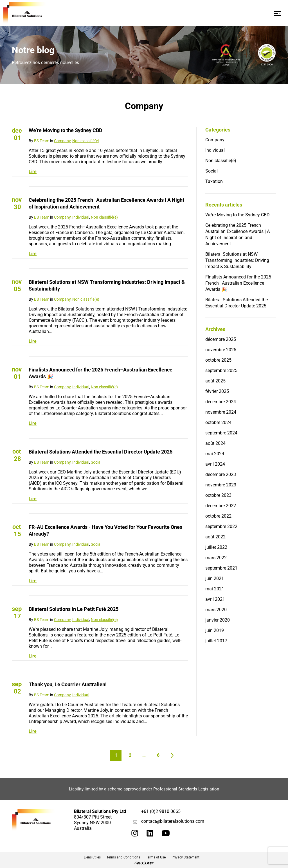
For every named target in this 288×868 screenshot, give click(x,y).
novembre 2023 (221, 485)
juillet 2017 (216, 641)
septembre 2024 (221, 433)
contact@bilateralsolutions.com (173, 821)
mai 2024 (215, 454)
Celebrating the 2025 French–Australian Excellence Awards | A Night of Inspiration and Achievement (106, 203)
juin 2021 (215, 578)
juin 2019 (215, 630)
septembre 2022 (221, 526)
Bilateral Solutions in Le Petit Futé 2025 (74, 609)
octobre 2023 (218, 495)
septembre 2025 (221, 370)
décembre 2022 (221, 506)
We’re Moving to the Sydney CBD (66, 130)
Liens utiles (92, 857)
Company (62, 141)
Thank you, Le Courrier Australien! (68, 684)
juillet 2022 (216, 547)
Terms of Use (156, 857)
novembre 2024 (221, 412)
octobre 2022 (218, 516)
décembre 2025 (221, 339)
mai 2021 (215, 589)
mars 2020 (216, 610)
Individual (81, 217)
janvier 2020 (218, 620)
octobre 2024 (218, 422)
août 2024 (215, 443)
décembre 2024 (221, 402)
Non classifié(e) (86, 141)
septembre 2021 (221, 568)
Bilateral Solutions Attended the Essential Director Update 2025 (101, 452)
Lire (33, 172)
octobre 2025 (218, 360)
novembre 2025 (221, 350)
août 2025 (215, 381)
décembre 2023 (221, 474)
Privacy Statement (185, 857)
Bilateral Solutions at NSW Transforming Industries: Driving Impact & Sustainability (107, 285)
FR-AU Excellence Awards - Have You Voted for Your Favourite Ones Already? (105, 530)
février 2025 (217, 391)
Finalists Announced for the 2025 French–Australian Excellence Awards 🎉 (101, 373)
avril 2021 (215, 599)
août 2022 (215, 537)
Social (96, 462)
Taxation (214, 181)
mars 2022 (216, 558)
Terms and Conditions (123, 857)
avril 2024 (215, 464)
